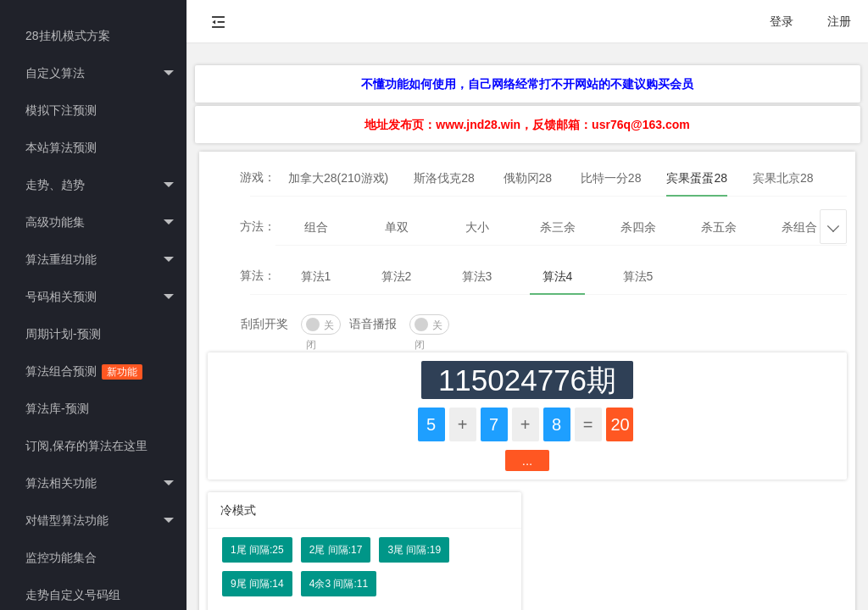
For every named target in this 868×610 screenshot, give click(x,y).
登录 (782, 21)
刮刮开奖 (264, 324)
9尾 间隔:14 (257, 584)
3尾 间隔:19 (414, 550)
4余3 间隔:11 (339, 584)
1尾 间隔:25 (257, 550)
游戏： (258, 177)
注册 (839, 21)
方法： (258, 226)
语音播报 (373, 324)
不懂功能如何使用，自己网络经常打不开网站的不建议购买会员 (527, 84)
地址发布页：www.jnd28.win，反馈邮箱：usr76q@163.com (527, 125)
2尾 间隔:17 (336, 550)
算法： (258, 275)
